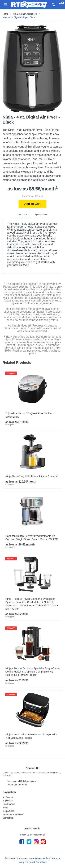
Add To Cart (32, 204)
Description (23, 214)
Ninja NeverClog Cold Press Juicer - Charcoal (32, 476)
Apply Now (8, 800)
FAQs (5, 807)
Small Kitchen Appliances (25, 14)
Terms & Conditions (37, 862)
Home (5, 14)
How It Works (9, 804)
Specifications (41, 214)
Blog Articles (8, 811)
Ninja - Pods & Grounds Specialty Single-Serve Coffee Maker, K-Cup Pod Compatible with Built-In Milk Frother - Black (32, 671)
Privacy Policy (42, 858)
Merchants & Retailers (13, 814)
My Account (8, 797)
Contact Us (8, 818)
